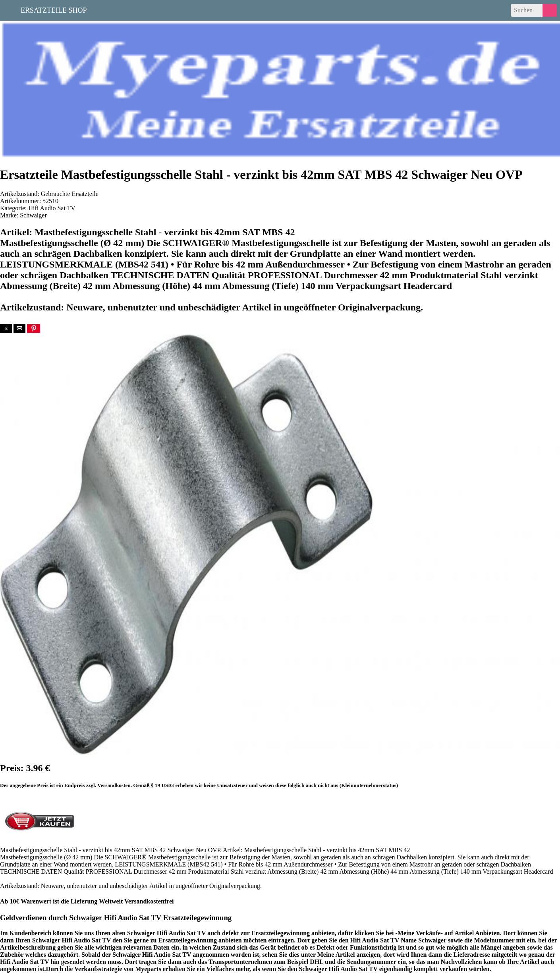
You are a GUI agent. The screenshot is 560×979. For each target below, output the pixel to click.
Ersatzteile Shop (54, 10)
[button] (6, 328)
